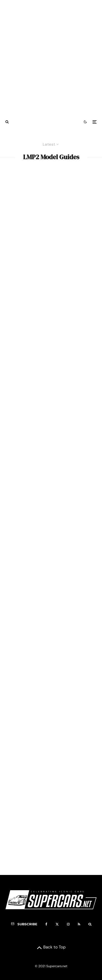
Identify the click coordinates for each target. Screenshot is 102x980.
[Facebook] (46, 924)
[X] (57, 924)
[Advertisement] (51, 57)
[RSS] (79, 924)
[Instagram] (68, 924)
